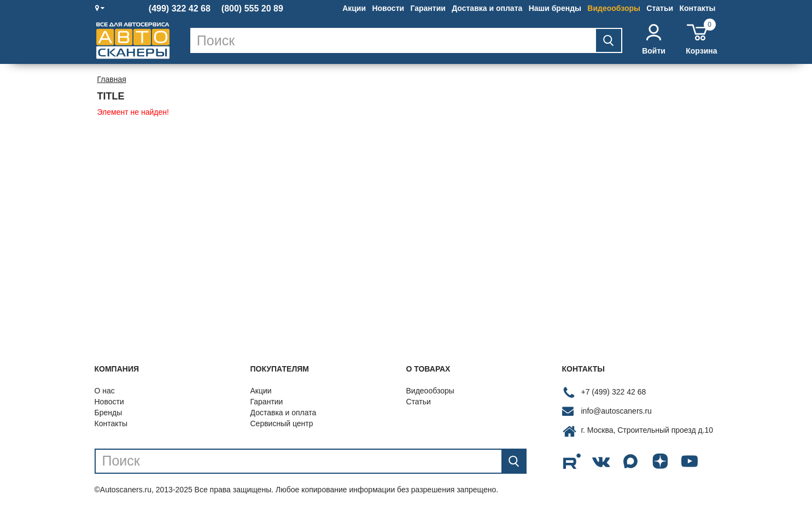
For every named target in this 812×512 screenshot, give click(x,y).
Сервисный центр (282, 423)
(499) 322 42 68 (180, 9)
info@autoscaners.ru (617, 411)
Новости (388, 8)
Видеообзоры (614, 8)
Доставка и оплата (487, 8)
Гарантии (428, 8)
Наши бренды (555, 8)
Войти (654, 40)
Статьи (660, 8)
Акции (354, 8)
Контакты (697, 8)
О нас (105, 391)
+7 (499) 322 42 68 (614, 392)
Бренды (109, 413)
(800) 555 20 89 (252, 9)
